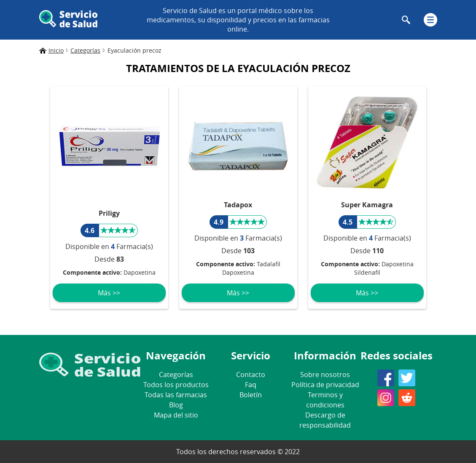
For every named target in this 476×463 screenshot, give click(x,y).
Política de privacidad (325, 385)
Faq (251, 385)
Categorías (176, 375)
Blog (176, 405)
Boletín (251, 395)
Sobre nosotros (325, 375)
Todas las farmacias (176, 395)
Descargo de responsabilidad (325, 420)
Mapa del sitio (176, 415)
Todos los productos (176, 385)
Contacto (251, 375)
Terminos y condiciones (325, 400)
